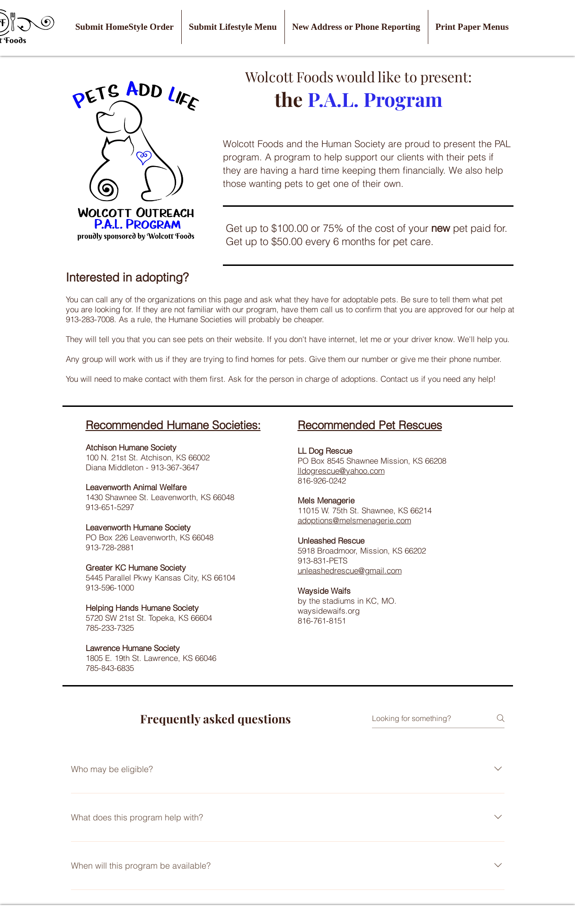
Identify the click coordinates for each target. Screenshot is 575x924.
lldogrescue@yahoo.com (341, 471)
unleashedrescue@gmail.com (350, 570)
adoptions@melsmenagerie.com (354, 520)
